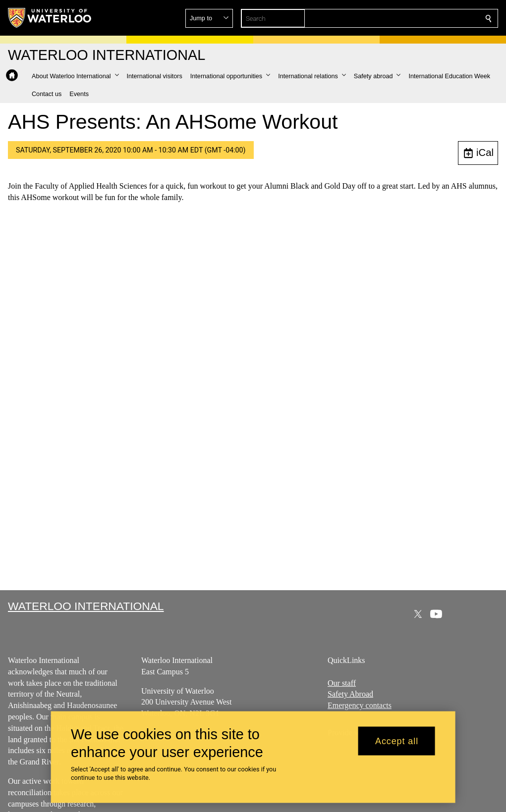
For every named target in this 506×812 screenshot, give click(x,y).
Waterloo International (86, 606)
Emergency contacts (360, 705)
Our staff (342, 683)
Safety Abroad (350, 694)
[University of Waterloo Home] (50, 18)
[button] (417, 18)
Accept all (397, 741)
